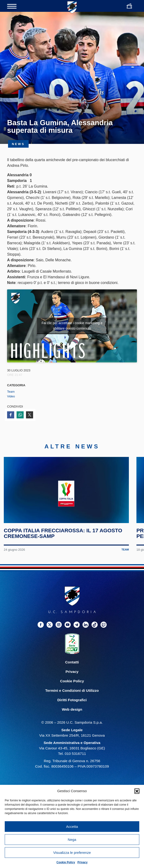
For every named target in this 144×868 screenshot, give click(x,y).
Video (11, 396)
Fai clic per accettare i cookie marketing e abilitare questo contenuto (72, 326)
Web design (72, 710)
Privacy (83, 862)
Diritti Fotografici (72, 700)
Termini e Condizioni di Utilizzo (72, 691)
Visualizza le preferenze (72, 853)
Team (11, 392)
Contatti (72, 662)
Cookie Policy (66, 862)
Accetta (72, 827)
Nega (72, 840)
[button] (137, 791)
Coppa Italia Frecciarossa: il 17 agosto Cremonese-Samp (63, 533)
